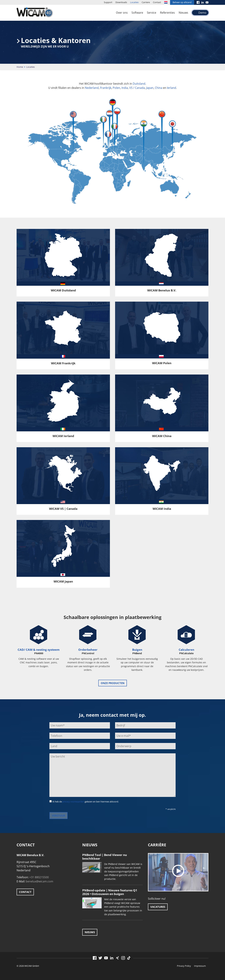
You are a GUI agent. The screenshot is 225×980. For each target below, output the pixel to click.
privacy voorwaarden (73, 802)
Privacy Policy (184, 966)
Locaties (134, 2)
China (159, 88)
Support (108, 2)
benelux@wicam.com (39, 881)
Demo (202, 13)
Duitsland (139, 84)
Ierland (172, 88)
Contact (157, 2)
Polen (116, 88)
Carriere (146, 2)
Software (137, 13)
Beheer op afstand (182, 2)
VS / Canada (137, 88)
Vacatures (158, 907)
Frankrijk (106, 88)
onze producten (113, 683)
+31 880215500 (39, 877)
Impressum (200, 966)
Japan (150, 88)
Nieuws (183, 13)
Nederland (92, 88)
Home (20, 67)
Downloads (121, 2)
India (125, 88)
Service (152, 13)
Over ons (122, 13)
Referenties (167, 13)
